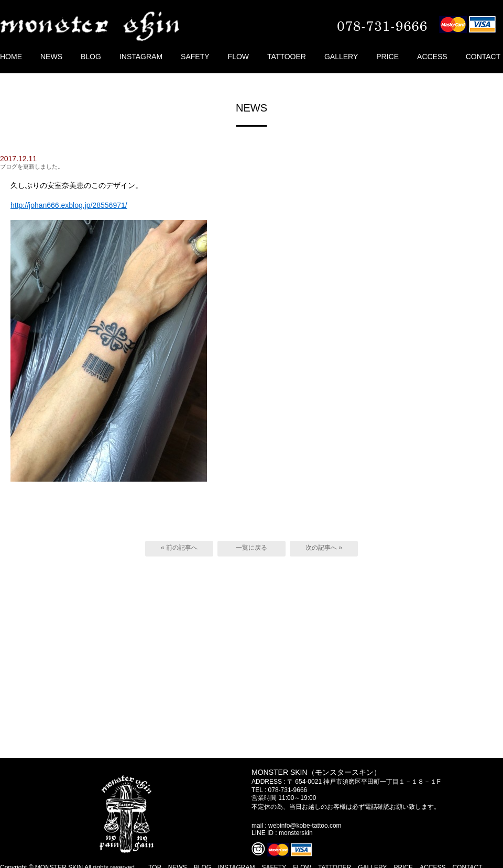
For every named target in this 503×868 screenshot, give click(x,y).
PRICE (387, 57)
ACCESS (432, 57)
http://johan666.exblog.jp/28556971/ (69, 205)
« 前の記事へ (179, 548)
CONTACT (483, 57)
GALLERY (341, 57)
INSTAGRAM (141, 57)
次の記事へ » (324, 548)
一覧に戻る (251, 548)
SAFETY (195, 57)
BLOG (91, 57)
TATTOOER (287, 57)
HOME (11, 57)
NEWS (51, 57)
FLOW (238, 57)
